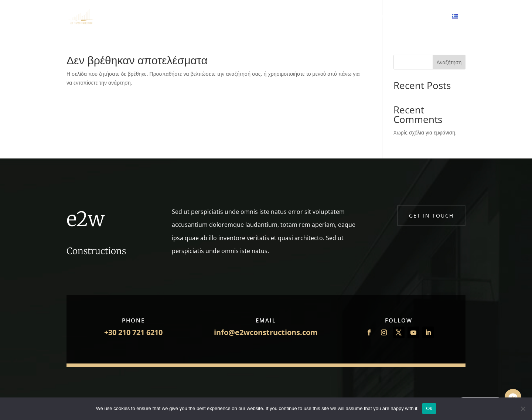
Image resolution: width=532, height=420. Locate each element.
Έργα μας (266, 17)
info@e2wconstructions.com (266, 332)
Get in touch (431, 216)
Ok (429, 408)
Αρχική (188, 17)
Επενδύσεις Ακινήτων (408, 17)
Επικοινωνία (356, 17)
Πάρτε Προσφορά (310, 17)
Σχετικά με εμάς (226, 17)
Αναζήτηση (449, 62)
